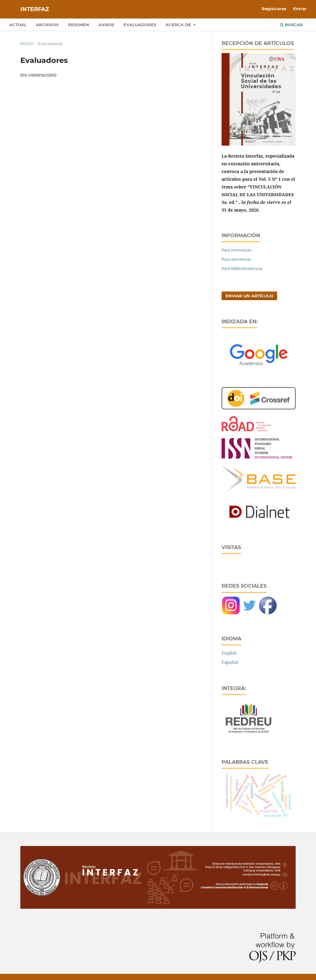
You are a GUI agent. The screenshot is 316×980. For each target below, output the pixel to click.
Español (230, 662)
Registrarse (274, 9)
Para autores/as (236, 259)
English (229, 653)
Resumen (79, 25)
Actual (18, 25)
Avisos (106, 25)
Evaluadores (140, 25)
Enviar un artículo (249, 296)
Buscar (291, 25)
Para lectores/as (237, 250)
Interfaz (35, 9)
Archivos (47, 25)
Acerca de (179, 25)
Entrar (300, 9)
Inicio (27, 43)
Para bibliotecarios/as (242, 268)
